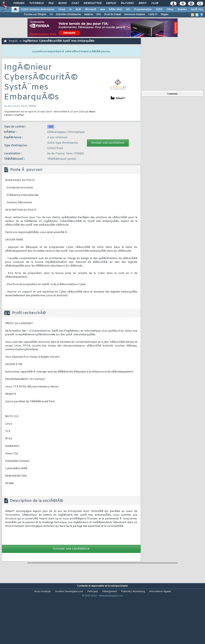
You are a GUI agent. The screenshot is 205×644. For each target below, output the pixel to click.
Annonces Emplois (135, 14)
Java (102, 10)
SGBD (159, 10)
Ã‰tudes (127, 3)
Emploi (111, 3)
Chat (75, 3)
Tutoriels (36, 3)
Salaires (89, 14)
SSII (99, 14)
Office (170, 10)
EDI (128, 10)
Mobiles (182, 10)
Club (155, 3)
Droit (143, 3)
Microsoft (90, 10)
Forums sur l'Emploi (35, 14)
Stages (164, 14)
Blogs (62, 3)
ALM (78, 10)
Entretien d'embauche (68, 14)
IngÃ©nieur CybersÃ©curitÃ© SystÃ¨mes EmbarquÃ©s (59, 41)
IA (70, 10)
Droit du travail (113, 14)
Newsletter (92, 3)
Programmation (143, 10)
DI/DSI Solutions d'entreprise (38, 10)
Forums (19, 3)
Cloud (62, 10)
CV (51, 14)
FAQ (51, 3)
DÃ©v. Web (115, 10)
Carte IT (153, 14)
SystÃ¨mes (197, 10)
